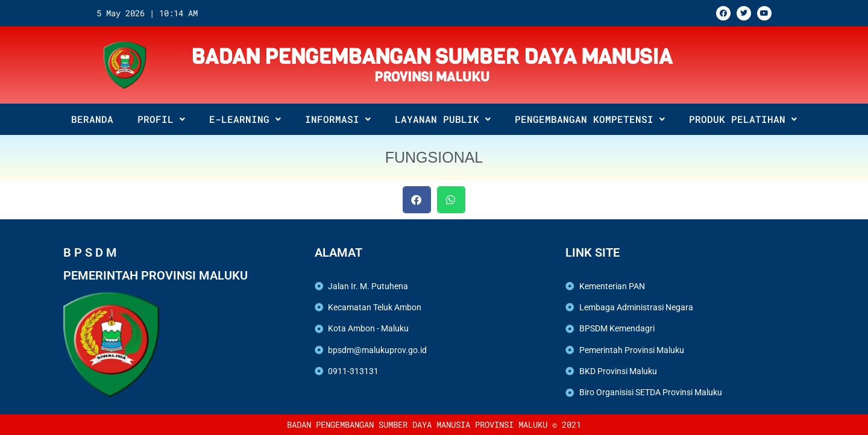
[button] (417, 200)
